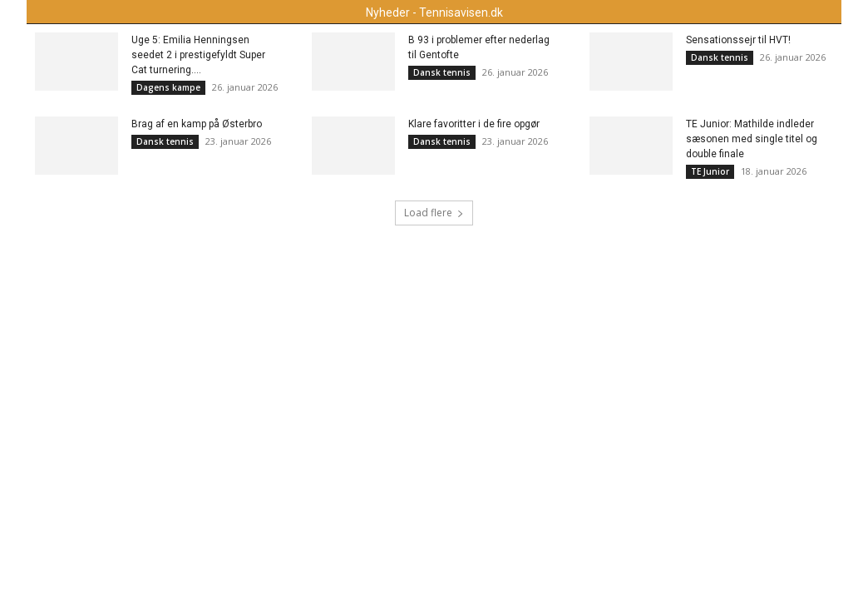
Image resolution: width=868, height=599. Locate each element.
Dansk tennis (442, 72)
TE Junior (710, 171)
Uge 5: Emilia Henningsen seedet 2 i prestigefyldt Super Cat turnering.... (198, 55)
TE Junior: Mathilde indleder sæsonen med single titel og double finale (752, 139)
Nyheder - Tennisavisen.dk (434, 12)
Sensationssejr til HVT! (738, 40)
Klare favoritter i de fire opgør (474, 124)
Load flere (434, 213)
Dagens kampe (168, 87)
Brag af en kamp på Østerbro (197, 124)
